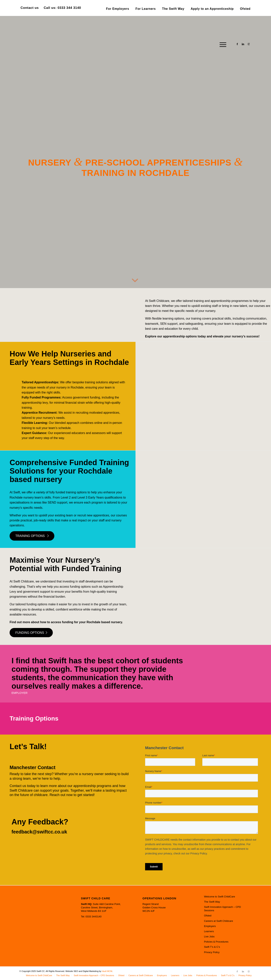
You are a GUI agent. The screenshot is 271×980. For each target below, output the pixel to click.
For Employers (117, 9)
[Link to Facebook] (237, 44)
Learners (209, 931)
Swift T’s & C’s (212, 947)
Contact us (30, 8)
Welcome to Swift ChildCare (220, 897)
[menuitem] (118, 9)
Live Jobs (209, 937)
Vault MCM (107, 971)
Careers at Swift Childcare (219, 921)
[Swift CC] (48, 44)
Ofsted (245, 9)
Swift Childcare (24, 581)
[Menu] (222, 44)
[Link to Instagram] (249, 44)
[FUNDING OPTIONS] (31, 633)
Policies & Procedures (216, 942)
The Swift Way (173, 9)
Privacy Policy (212, 952)
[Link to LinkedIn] (243, 44)
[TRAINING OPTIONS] (32, 536)
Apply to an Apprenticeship (212, 9)
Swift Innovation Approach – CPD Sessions (222, 909)
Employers (210, 926)
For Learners (146, 9)
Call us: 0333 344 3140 (62, 8)
